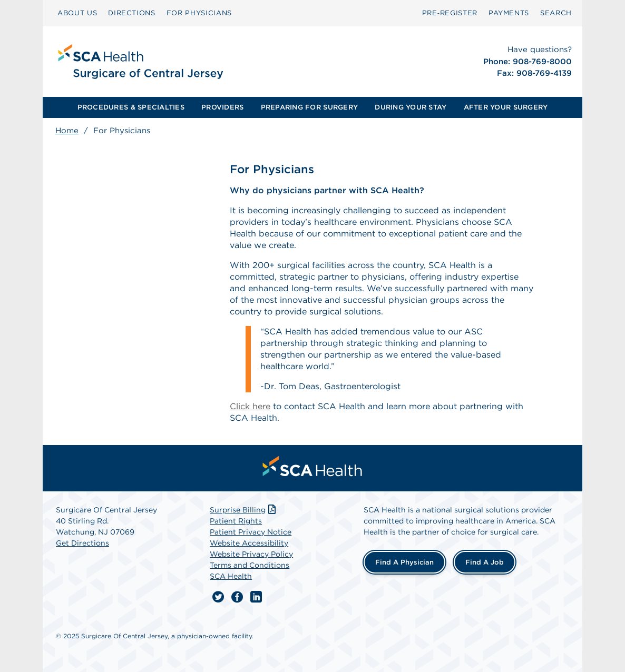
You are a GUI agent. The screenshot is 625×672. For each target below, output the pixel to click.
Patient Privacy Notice (251, 532)
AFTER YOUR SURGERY (506, 107)
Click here (250, 406)
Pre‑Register (450, 13)
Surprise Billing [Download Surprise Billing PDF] (244, 510)
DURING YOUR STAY (411, 107)
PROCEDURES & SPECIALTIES (131, 107)
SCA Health (231, 576)
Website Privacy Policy (251, 554)
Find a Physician (404, 562)
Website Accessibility (249, 543)
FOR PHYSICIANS (199, 13)
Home (67, 131)
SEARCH (556, 13)
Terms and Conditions (250, 565)
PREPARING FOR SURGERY (309, 107)
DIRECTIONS (132, 13)
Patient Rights (236, 521)
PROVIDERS (222, 107)
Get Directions (82, 543)
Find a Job (485, 562)
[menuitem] (77, 13)
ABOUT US (77, 13)
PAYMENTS (509, 13)
